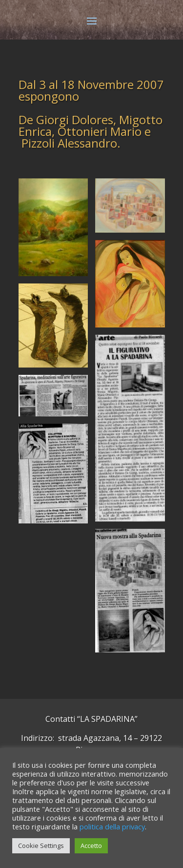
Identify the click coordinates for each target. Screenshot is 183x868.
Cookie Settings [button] (41, 846)
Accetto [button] (91, 846)
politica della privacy (112, 826)
